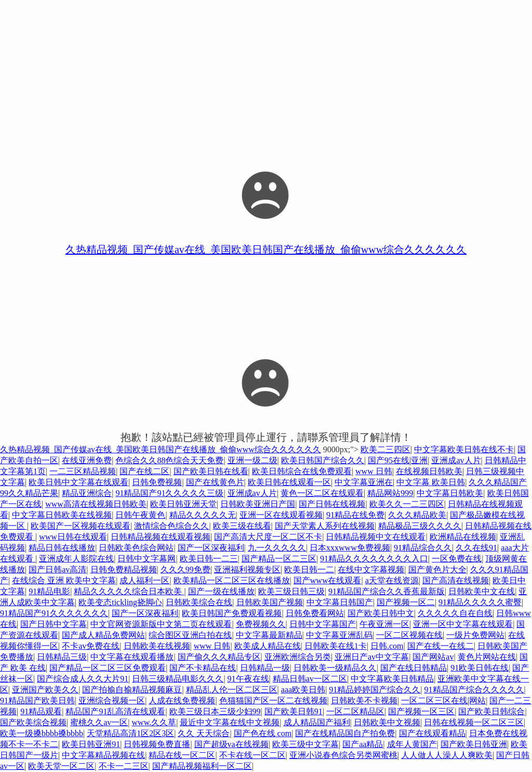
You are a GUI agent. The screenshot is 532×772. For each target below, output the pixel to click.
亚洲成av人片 (456, 460)
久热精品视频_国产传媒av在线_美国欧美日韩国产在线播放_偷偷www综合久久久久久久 (266, 250)
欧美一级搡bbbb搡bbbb (42, 733)
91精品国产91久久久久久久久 (54, 613)
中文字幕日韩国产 (340, 602)
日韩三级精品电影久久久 (178, 679)
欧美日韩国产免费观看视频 (232, 613)
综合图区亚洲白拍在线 (190, 635)
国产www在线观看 (328, 580)
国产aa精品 (363, 744)
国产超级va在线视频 (231, 744)
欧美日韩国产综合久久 (323, 460)
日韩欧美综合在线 (199, 602)
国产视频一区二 (406, 602)
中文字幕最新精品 (269, 635)
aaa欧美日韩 (303, 690)
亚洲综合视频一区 (112, 701)
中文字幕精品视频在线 (103, 755)
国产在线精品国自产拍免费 (345, 733)
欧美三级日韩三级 (291, 591)
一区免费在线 (457, 559)
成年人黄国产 (412, 744)
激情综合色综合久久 (171, 526)
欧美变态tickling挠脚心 (120, 602)
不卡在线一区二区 (252, 755)
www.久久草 (154, 722)
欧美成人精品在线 (268, 646)
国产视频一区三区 (421, 711)
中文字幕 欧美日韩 (431, 482)
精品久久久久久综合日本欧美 (129, 591)
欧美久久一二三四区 (407, 504)
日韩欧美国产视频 (270, 602)
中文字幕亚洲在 (364, 482)
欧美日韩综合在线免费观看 (302, 471)
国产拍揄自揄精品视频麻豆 (132, 690)
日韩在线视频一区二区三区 (474, 722)
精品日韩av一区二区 (310, 679)
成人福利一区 (144, 580)
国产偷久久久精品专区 (219, 657)
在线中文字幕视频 (371, 570)
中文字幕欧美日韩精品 (392, 679)
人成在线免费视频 (182, 701)
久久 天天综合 (204, 733)
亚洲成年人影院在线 (76, 559)
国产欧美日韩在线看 (211, 471)
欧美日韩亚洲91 (91, 744)
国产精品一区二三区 (279, 559)
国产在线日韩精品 (414, 668)
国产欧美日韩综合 (491, 711)
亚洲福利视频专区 (247, 570)
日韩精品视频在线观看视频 (161, 537)
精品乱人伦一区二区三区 (232, 690)
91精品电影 (49, 591)
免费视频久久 (261, 624)
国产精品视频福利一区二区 (202, 766)
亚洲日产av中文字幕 (372, 657)
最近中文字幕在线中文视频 (230, 722)
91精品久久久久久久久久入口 (374, 559)
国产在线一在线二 (441, 646)
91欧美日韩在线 (480, 668)
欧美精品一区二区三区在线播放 (232, 580)
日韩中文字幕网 (147, 559)
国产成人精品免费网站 (103, 635)
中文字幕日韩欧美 (450, 493)
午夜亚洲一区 (384, 624)
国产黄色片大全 (437, 570)
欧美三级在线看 (242, 526)
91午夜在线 (248, 679)
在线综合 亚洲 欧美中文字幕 (64, 580)
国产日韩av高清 (57, 570)
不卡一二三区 (124, 766)
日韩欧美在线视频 (157, 646)
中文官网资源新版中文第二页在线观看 (161, 624)
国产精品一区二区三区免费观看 (108, 668)
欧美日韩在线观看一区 (289, 482)
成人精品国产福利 (317, 722)
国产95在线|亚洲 (398, 460)
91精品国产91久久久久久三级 (169, 493)
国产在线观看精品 (432, 733)
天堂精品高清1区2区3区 (130, 733)
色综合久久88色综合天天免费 (169, 460)
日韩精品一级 (265, 668)
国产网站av (433, 657)
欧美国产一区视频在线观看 (81, 526)
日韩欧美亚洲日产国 (258, 504)
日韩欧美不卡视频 (364, 701)
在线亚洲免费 (87, 460)
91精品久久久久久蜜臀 (480, 602)
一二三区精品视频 (83, 471)
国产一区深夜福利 (211, 548)
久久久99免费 (185, 570)
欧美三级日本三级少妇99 (215, 711)
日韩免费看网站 (315, 613)
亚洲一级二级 (252, 460)
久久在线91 (476, 548)
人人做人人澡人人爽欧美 (447, 755)
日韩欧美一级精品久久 (335, 668)
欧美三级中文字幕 (305, 744)
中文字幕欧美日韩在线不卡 (464, 449)
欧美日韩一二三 (209, 559)
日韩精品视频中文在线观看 (376, 537)
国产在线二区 (144, 471)
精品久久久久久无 (203, 515)
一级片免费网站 (475, 635)
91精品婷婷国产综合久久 (375, 690)
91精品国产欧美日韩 (37, 701)
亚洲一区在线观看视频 (281, 515)
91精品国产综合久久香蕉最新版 (387, 591)
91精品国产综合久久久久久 (474, 690)
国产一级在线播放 (221, 591)
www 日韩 (374, 471)
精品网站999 (390, 493)
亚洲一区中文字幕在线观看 (463, 624)
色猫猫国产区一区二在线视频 (273, 701)
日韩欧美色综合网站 (136, 548)
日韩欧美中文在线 (482, 591)
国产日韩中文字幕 (54, 624)
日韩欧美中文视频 (387, 722)
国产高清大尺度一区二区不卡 (268, 537)
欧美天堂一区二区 (61, 766)
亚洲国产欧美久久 (45, 690)
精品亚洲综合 (87, 493)
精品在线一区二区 (182, 755)
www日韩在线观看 (73, 537)
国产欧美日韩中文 (381, 613)
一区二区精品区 (355, 711)
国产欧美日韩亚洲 (474, 744)
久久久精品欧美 (417, 515)
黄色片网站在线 (487, 657)
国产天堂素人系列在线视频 (325, 526)
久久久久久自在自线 (455, 613)
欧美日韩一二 (309, 570)
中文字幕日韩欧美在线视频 (62, 515)
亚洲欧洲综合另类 (298, 657)
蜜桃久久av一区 (99, 722)
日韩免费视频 (157, 482)
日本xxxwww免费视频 (350, 548)
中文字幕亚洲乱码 (339, 635)
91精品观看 (41, 711)
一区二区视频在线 (409, 635)
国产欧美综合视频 (33, 722)
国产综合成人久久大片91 (83, 679)
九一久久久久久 (277, 548)
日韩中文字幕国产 (323, 624)
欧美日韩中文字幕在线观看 (78, 482)
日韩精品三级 (62, 657)
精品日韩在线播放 (62, 548)
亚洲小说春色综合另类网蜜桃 (343, 755)
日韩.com (387, 646)
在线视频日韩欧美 (429, 471)
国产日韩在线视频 (332, 504)
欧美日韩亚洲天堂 (183, 504)
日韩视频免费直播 (157, 744)
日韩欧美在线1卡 (336, 646)
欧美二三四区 (385, 449)
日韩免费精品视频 (124, 570)
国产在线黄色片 (215, 482)
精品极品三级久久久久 (420, 526)
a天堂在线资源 (392, 580)
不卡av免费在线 (91, 646)
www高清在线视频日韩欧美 (96, 504)
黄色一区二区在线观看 (322, 493)
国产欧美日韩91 (294, 711)
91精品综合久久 (423, 548)
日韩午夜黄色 (140, 515)
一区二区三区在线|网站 (443, 701)
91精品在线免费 (355, 515)
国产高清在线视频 (456, 580)
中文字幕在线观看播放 (132, 657)
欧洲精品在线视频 (463, 537)
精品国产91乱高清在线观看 (115, 711)
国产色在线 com (263, 733)
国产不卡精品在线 (203, 668)
